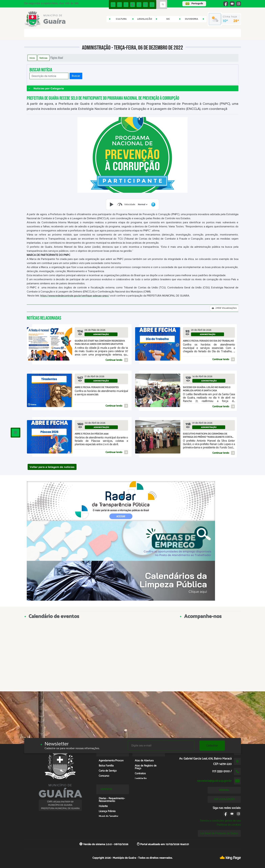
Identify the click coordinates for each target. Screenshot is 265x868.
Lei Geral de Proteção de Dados (219, 833)
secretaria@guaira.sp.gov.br (214, 781)
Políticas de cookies (229, 825)
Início (32, 58)
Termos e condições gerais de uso (220, 821)
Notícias (44, 58)
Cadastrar (212, 746)
